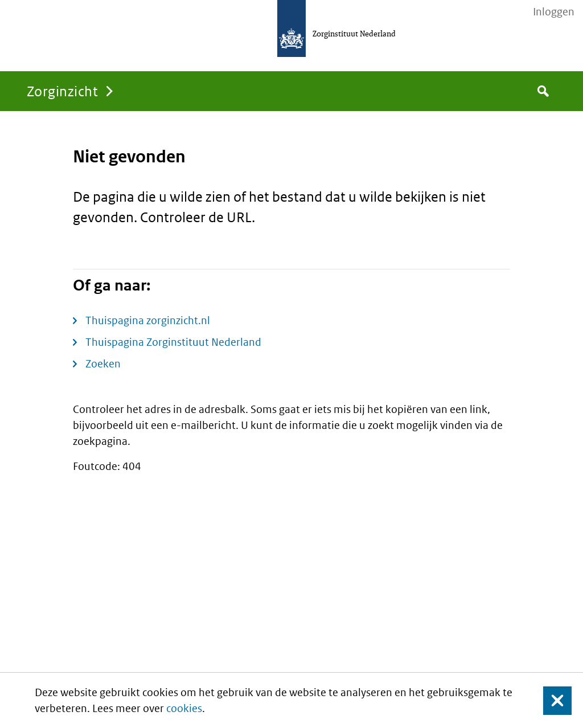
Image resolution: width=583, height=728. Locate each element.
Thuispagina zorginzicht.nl (148, 320)
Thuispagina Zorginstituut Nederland (173, 342)
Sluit (549, 700)
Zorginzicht (62, 91)
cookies (184, 708)
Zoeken (103, 364)
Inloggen (554, 12)
